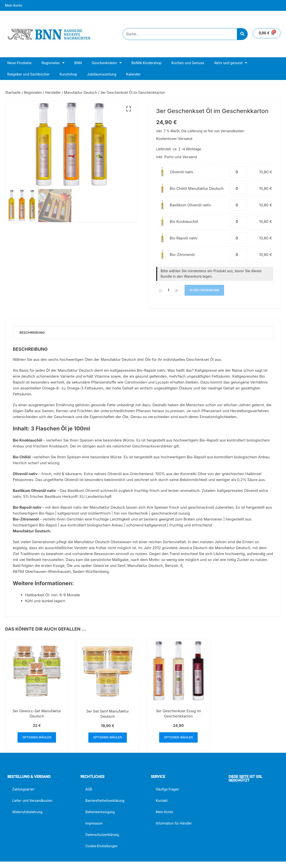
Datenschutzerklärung (102, 836)
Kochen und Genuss (188, 63)
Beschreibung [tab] (33, 333)
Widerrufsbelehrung (27, 813)
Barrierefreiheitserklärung (105, 802)
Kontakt (162, 802)
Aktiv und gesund (230, 63)
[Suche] (242, 34)
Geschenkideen (107, 63)
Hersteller (53, 92)
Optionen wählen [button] (37, 738)
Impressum (94, 824)
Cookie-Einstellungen (101, 847)
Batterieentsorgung (100, 813)
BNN (78, 63)
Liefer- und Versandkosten (32, 802)
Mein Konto (14, 5)
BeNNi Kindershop (147, 63)
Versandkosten (233, 131)
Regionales (53, 63)
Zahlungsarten (23, 790)
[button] (129, 109)
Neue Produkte (20, 63)
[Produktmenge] (239, 172)
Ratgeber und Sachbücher (29, 74)
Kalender (133, 74)
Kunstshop (68, 74)
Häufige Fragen (167, 790)
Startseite (13, 92)
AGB (89, 790)
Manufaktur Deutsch (80, 92)
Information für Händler (174, 824)
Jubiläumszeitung (102, 74)
